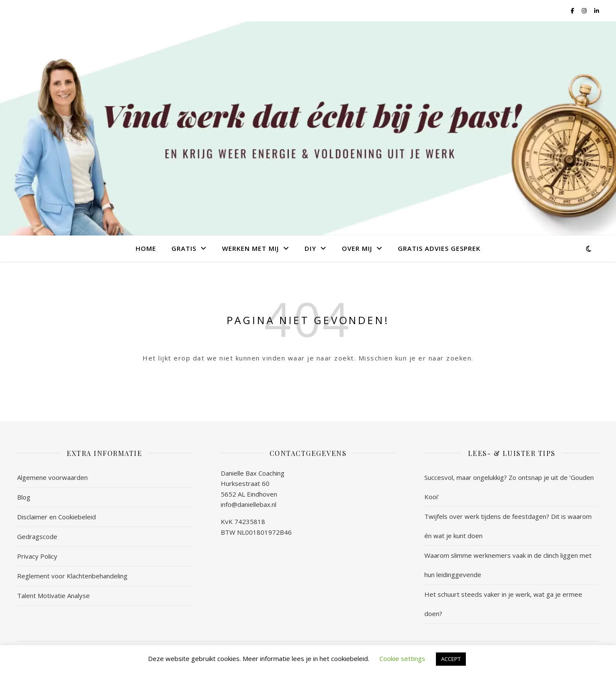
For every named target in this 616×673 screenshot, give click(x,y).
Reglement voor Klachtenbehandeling (72, 576)
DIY (310, 248)
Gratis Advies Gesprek (439, 248)
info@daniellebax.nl (249, 504)
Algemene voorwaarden (52, 477)
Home (146, 248)
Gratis (184, 248)
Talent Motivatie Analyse (53, 596)
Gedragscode (37, 536)
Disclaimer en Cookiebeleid (56, 517)
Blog (24, 497)
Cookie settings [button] (402, 658)
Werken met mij (250, 248)
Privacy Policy (37, 556)
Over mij (357, 248)
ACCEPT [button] (451, 659)
